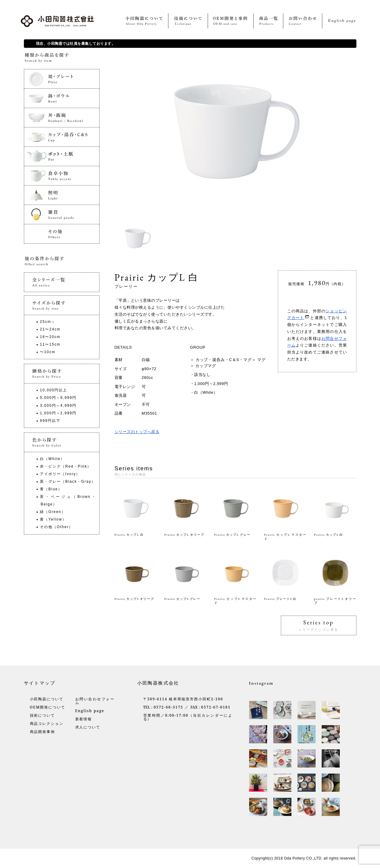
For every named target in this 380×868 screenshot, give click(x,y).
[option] (139, 238)
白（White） (206, 392)
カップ (201, 366)
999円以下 (50, 421)
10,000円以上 (54, 390)
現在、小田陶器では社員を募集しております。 (76, 44)
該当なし (202, 375)
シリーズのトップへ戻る (137, 432)
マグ (261, 360)
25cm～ (48, 322)
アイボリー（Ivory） (60, 474)
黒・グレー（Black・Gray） (68, 482)
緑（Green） (53, 512)
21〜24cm (50, 329)
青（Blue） (51, 489)
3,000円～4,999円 (58, 406)
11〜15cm (50, 344)
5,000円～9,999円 (58, 398)
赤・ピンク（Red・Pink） (66, 466)
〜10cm (48, 352)
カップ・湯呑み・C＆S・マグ (224, 360)
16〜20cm (50, 337)
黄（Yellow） (53, 519)
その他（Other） (56, 527)
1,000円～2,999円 (211, 384)
